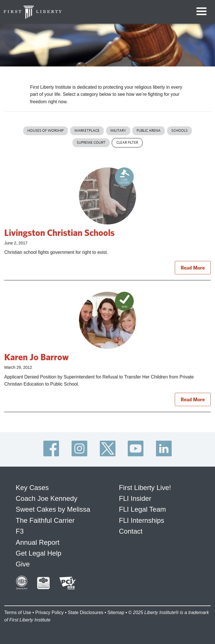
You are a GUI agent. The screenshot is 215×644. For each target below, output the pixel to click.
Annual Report (37, 542)
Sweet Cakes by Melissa (53, 509)
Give (23, 564)
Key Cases (32, 488)
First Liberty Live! (145, 488)
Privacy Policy (50, 612)
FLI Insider (135, 498)
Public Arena (149, 130)
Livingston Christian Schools (59, 232)
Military (118, 130)
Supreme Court (91, 142)
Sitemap (116, 612)
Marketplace (87, 130)
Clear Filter (127, 142)
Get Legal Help (38, 553)
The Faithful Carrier (45, 520)
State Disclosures (86, 612)
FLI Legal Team (142, 509)
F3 (20, 531)
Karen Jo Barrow (36, 357)
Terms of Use (18, 612)
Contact (131, 531)
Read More (193, 268)
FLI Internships (142, 520)
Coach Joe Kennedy (46, 498)
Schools (179, 130)
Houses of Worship (45, 130)
